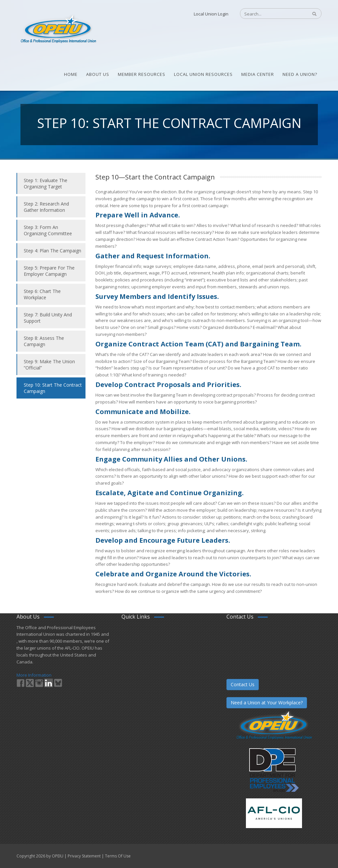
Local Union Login (211, 14)
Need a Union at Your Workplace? (267, 703)
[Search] (270, 14)
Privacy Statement (84, 856)
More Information (34, 675)
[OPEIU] (58, 29)
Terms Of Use (118, 856)
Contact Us (243, 684)
